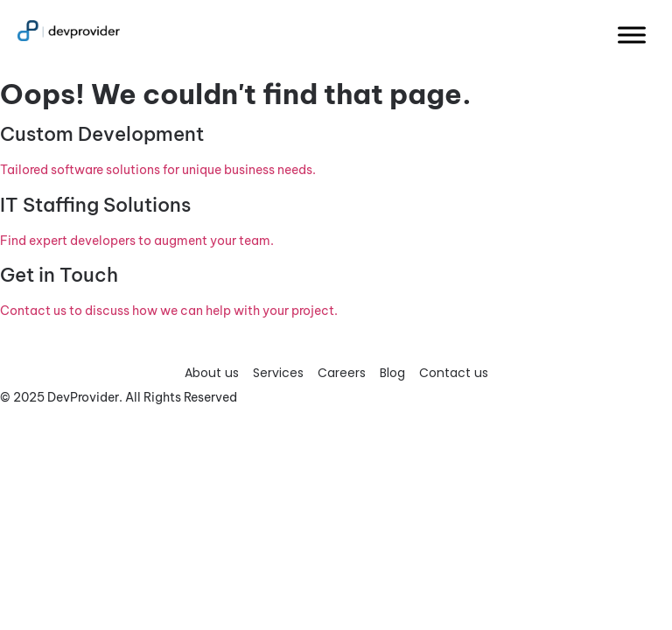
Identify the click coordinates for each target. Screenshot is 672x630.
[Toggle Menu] (632, 35)
